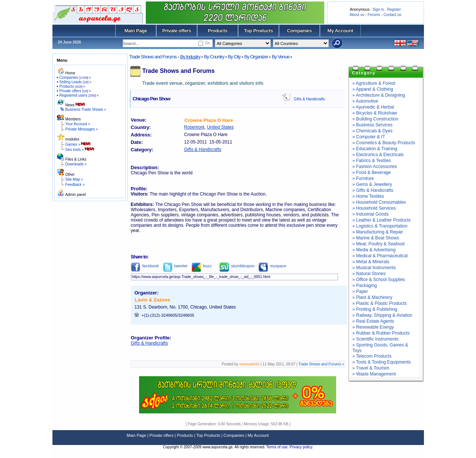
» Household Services (374, 208)
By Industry (190, 57)
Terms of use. (278, 447)
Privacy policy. (301, 447)
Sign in (378, 9)
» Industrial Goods (371, 214)
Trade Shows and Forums (153, 57)
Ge (207, 43)
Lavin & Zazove (153, 300)
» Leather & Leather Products (382, 220)
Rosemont (194, 127)
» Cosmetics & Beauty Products (384, 143)
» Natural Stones (369, 274)
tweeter (175, 266)
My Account (340, 31)
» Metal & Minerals (371, 262)
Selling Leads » (75, 82)
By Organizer (256, 57)
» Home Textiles (368, 196)
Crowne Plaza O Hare (209, 120)
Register (394, 9)
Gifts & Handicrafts (309, 99)
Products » (72, 86)
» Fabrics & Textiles (372, 161)
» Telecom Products (372, 356)
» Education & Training (375, 149)
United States (220, 127)
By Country (214, 57)
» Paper (360, 291)
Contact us (392, 15)
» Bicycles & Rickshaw (375, 113)
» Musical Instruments (374, 268)
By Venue (281, 57)
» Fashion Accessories (375, 167)
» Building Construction (375, 119)
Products (217, 31)
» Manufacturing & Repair (378, 232)
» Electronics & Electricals (378, 155)
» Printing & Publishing (375, 309)
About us (357, 15)
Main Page (136, 31)
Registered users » (79, 95)
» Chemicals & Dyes (373, 131)
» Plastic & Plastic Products (380, 303)
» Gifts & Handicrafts (373, 190)
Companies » (75, 78)
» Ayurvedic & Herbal (373, 107)
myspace (272, 266)
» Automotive (365, 101)
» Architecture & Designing (379, 95)
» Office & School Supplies (379, 280)
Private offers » (75, 91)
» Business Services (373, 125)
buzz (202, 266)
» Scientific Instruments (376, 339)
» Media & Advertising (374, 250)
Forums (374, 15)
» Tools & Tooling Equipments (382, 362)
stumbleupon (237, 266)
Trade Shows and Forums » (321, 364)
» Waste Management (374, 374)
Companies (300, 31)
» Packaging (365, 286)
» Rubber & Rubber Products (381, 333)
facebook (145, 266)
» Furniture (363, 178)
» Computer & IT (369, 137)
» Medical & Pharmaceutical (380, 256)
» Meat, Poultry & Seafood (379, 244)
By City (234, 57)
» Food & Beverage (372, 172)
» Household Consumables (379, 202)
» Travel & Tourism (371, 368)
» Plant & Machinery (372, 297)
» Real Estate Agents (373, 321)
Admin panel (76, 195)
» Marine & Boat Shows (376, 238)
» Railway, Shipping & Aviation (382, 315)
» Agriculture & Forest (374, 83)
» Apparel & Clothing (373, 89)
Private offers (177, 31)
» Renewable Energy (373, 327)
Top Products (258, 31)
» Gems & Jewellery (372, 184)
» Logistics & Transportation (380, 226)
